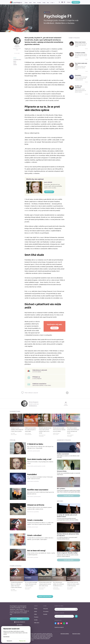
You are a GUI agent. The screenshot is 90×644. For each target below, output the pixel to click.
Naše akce (37, 623)
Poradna (39, 3)
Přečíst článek (49, 192)
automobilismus (17, 60)
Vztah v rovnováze (35, 520)
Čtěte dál (13, 440)
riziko (15, 61)
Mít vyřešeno (61, 489)
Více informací (6, 637)
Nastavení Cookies (76, 634)
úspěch (15, 65)
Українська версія (59, 627)
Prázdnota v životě (30, 423)
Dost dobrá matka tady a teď (39, 459)
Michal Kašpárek (17, 46)
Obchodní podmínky (65, 634)
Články (26, 3)
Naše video (60, 501)
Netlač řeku (70, 423)
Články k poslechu (74, 38)
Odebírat (76, 616)
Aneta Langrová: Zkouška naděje (67, 553)
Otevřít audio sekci (69, 496)
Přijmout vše (22, 641)
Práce (15, 58)
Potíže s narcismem (63, 454)
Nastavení (9, 641)
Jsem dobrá (48, 182)
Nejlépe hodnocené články (45, 596)
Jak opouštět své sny (17, 423)
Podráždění (78, 75)
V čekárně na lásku (80, 53)
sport (15, 63)
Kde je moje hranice (80, 42)
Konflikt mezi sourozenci (38, 490)
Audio (30, 3)
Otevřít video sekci (69, 560)
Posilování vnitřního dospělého (59, 424)
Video (34, 3)
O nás (52, 3)
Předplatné (76, 2)
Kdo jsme (46, 609)
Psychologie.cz (16, 2)
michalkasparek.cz (33, 406)
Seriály (44, 3)
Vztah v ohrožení (34, 535)
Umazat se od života (36, 505)
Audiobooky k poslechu (64, 440)
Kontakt (45, 614)
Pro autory (46, 611)
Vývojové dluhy (62, 471)
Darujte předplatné (20, 622)
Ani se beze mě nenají (36, 550)
